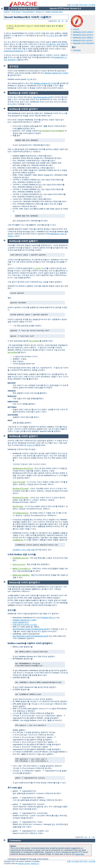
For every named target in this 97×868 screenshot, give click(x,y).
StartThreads (19, 482)
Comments (77, 50)
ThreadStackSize (21, 513)
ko (67, 21)
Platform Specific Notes (54, 12)
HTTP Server (16, 12)
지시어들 (75, 5)
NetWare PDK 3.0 (48, 618)
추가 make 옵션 (15, 788)
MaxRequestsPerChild (23, 468)
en (59, 21)
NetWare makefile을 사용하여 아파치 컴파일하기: (30, 643)
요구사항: (12, 610)
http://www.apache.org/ (42, 97)
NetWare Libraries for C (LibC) (56, 73)
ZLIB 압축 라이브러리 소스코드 (25, 625)
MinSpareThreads (21, 489)
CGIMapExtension (21, 558)
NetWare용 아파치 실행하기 (83, 37)
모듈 (69, 5)
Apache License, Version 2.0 (28, 864)
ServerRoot (45, 131)
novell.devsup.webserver (14, 51)
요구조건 (76, 29)
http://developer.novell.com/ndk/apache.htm (30, 629)
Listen (38, 268)
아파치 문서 (31, 445)
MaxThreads (18, 506)
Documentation (28, 12)
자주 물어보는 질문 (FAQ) (56, 44)
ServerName (57, 131)
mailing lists (79, 854)
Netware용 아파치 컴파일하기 (84, 43)
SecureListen (19, 564)
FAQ (81, 5)
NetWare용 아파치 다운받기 (83, 32)
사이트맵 (92, 5)
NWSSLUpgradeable (21, 575)
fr (63, 21)
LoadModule (18, 540)
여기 (29, 79)
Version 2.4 (40, 12)
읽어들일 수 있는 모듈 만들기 (24, 550)
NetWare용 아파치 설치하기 (83, 35)
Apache (7, 12)
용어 (86, 5)
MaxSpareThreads (21, 498)
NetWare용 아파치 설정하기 (83, 40)
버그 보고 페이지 (53, 35)
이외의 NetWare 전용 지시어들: (22, 554)
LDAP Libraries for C (21, 622)
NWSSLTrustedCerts (22, 569)
